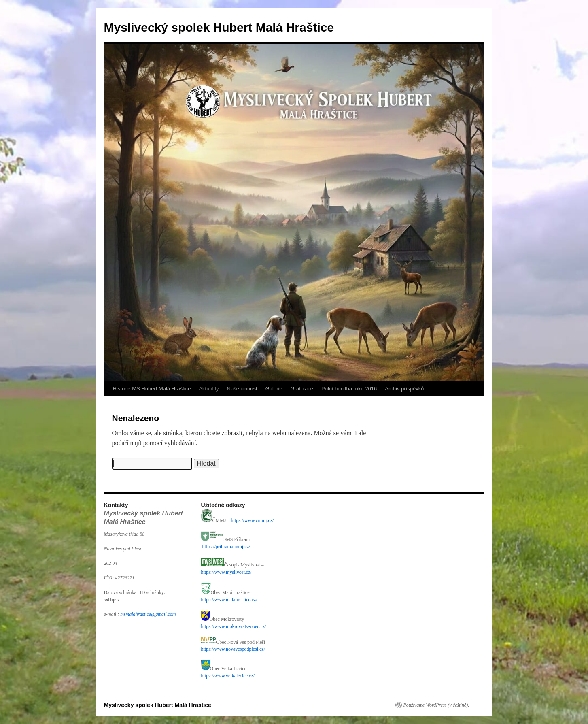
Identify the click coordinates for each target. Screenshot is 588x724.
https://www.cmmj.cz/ (253, 520)
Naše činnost (242, 389)
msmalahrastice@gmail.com (148, 614)
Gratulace (302, 389)
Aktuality (209, 389)
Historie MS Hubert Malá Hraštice (152, 389)
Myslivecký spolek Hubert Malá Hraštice (219, 27)
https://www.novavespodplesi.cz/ (234, 649)
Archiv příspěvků (404, 389)
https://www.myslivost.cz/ (226, 572)
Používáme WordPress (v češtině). (436, 705)
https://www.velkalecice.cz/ (228, 676)
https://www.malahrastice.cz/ (229, 600)
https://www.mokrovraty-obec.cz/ (234, 626)
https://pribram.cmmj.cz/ (226, 547)
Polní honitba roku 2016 (349, 389)
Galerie (274, 389)
